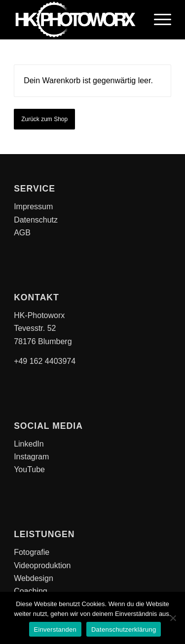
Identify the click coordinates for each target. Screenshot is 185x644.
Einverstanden (55, 629)
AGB (22, 233)
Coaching (31, 591)
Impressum (33, 207)
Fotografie (32, 552)
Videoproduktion (42, 565)
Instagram (31, 457)
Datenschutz (36, 220)
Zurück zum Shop (44, 119)
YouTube (29, 469)
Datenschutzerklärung (124, 629)
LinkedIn (29, 444)
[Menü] (158, 20)
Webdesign (34, 578)
